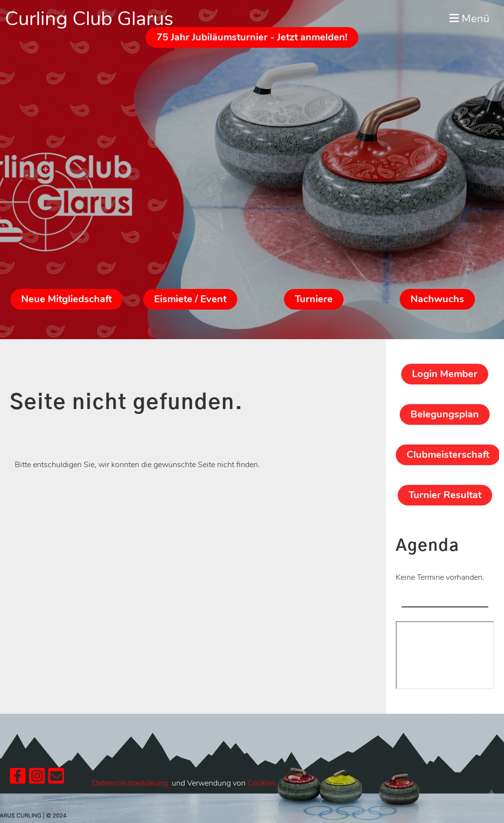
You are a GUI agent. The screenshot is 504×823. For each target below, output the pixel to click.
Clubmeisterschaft (448, 455)
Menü (469, 19)
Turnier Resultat (445, 495)
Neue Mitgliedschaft (66, 299)
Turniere (314, 299)
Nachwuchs (437, 299)
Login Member (445, 374)
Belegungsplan (445, 414)
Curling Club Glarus (89, 19)
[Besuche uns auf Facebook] (18, 778)
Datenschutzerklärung (130, 783)
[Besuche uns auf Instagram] (37, 778)
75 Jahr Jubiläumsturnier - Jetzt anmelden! (252, 37)
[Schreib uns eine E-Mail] (56, 778)
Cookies (262, 783)
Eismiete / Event (190, 299)
